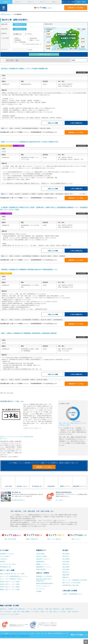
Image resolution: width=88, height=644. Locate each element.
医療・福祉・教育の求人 (53, 609)
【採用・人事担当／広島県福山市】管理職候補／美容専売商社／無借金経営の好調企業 (28, 333)
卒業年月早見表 (41, 569)
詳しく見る (59, 500)
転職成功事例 (40, 562)
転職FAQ (2, 562)
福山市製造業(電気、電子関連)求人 (31, 320)
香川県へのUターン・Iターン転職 (9, 587)
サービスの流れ (4, 556)
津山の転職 (66, 559)
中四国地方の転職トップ (7, 14)
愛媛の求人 (66, 577)
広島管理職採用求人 (58, 320)
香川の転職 (66, 569)
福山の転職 (66, 567)
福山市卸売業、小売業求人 (29, 380)
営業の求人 (3, 609)
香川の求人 (66, 572)
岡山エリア (18, 2)
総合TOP (6, 2)
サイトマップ (40, 589)
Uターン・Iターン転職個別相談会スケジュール (13, 576)
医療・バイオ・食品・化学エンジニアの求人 (53, 612)
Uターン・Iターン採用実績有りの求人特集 (74, 580)
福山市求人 (18, 128)
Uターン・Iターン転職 (68, 2)
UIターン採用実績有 (20, 42)
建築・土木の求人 (73, 612)
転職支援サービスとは (6, 554)
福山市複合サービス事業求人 (29, 194)
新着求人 (17, 38)
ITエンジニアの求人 (6, 612)
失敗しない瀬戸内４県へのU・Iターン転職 (12, 574)
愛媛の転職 (66, 575)
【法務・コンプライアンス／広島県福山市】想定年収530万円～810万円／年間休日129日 (29, 142)
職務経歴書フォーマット (43, 567)
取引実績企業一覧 (5, 567)
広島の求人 (66, 564)
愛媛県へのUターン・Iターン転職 (9, 589)
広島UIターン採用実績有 (59, 256)
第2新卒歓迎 (33, 38)
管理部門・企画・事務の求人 (17, 609)
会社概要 (39, 591)
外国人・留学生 (81, 2)
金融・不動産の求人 (67, 609)
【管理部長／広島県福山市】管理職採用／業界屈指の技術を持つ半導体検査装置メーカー (29, 270)
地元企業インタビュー (43, 559)
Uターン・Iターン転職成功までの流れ (11, 579)
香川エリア (43, 2)
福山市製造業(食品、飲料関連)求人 (31, 256)
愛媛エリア (55, 2)
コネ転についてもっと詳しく (31, 428)
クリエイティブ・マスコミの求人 (9, 614)
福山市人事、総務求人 (46, 128)
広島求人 (11, 128)
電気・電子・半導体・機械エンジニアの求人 (26, 612)
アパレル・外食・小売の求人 (35, 609)
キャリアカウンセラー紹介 (8, 564)
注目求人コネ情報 (41, 556)
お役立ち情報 (40, 554)
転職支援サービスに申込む (76, 8)
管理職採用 (18, 40)
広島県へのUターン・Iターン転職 (9, 584)
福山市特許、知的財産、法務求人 (46, 194)
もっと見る (82, 194)
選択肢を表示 (19, 24)
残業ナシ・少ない (35, 40)
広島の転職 (66, 562)
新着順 (73, 60)
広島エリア (31, 2)
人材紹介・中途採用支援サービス (72, 594)
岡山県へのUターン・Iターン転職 (9, 582)
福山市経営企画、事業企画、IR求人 (64, 194)
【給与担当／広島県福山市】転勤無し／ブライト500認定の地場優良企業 (24, 69)
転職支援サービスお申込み (44, 576)
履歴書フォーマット (42, 564)
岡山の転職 (66, 554)
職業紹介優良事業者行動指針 (44, 583)
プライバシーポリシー (43, 586)
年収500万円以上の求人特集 (71, 585)
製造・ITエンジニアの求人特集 (71, 583)
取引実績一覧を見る (18, 500)
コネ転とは (3, 559)
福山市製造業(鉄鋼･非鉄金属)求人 (30, 128)
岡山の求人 (66, 556)
